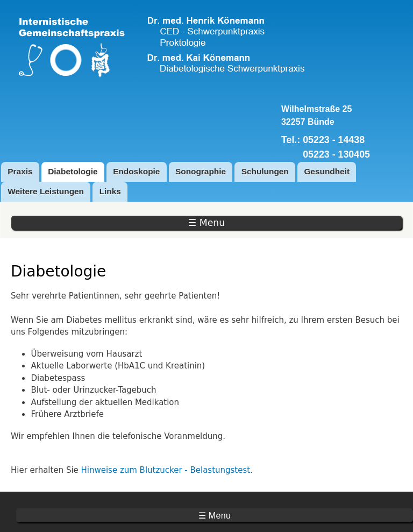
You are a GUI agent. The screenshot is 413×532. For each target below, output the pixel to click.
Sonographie (201, 171)
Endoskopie (136, 171)
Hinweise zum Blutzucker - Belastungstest (166, 470)
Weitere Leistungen (46, 191)
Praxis (20, 171)
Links (110, 191)
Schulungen (265, 171)
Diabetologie (73, 171)
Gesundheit (327, 171)
